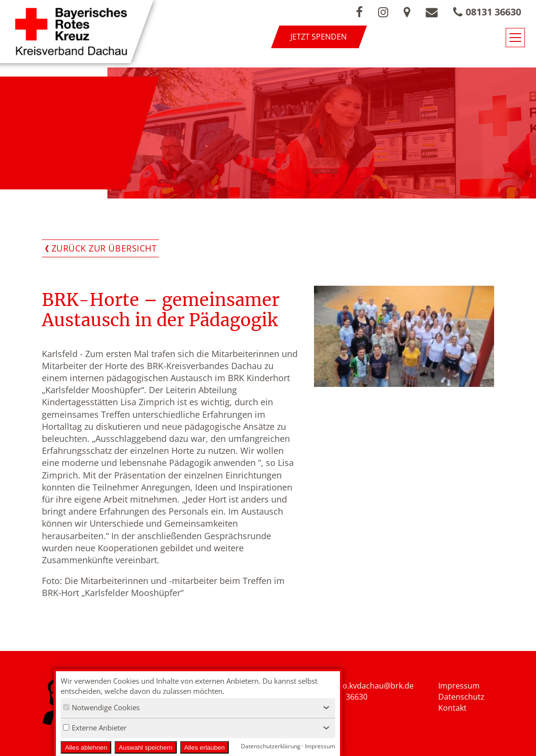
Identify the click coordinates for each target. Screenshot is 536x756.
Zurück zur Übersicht (104, 248)
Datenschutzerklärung (271, 746)
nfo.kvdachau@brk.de (374, 686)
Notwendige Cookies (101, 707)
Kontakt (452, 708)
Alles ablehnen (86, 748)
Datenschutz (461, 697)
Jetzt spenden (319, 37)
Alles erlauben (204, 748)
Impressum (459, 686)
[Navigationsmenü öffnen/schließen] (515, 38)
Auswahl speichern (145, 748)
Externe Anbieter (95, 728)
